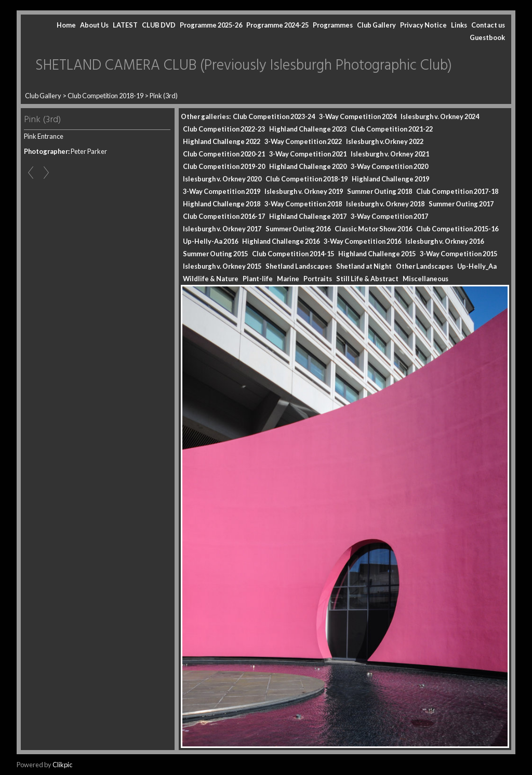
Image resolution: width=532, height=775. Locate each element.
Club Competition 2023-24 (274, 116)
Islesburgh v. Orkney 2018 (385, 204)
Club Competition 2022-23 (224, 129)
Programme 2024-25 (277, 25)
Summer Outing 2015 (215, 254)
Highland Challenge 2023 (308, 129)
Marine (288, 279)
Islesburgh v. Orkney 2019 (304, 191)
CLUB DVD (159, 25)
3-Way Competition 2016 (362, 241)
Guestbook (487, 37)
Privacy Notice (423, 25)
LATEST (125, 25)
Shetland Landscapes (299, 266)
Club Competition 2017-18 (457, 191)
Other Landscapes (424, 266)
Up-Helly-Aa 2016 (210, 241)
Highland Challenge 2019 (390, 179)
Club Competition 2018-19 (105, 96)
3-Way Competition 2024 (358, 116)
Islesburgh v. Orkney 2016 (444, 241)
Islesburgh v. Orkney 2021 (390, 154)
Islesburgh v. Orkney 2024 (440, 116)
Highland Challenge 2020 (308, 166)
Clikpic (62, 765)
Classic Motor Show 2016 (373, 229)
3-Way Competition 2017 (389, 216)
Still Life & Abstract (367, 279)
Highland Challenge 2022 (222, 141)
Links (459, 25)
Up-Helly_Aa (477, 266)
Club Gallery (376, 25)
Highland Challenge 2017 (308, 216)
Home (66, 25)
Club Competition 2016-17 (224, 216)
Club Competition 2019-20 (224, 166)
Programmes (333, 25)
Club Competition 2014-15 (293, 254)
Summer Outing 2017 (461, 204)
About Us (94, 25)
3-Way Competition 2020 (389, 166)
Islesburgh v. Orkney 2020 (222, 179)
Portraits (318, 279)
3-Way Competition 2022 (303, 141)
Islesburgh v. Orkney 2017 (222, 229)
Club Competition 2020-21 (224, 154)
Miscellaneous (425, 279)
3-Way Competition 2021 (308, 154)
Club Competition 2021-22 (392, 129)
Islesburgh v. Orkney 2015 (222, 266)
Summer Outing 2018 (380, 191)
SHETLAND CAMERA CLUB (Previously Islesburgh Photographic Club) (244, 66)
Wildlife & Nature (211, 279)
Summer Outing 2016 (298, 229)
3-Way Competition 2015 (458, 254)
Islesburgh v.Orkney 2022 (385, 141)
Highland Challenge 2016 (281, 241)
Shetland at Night (364, 266)
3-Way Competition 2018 (303, 204)
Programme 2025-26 (211, 25)
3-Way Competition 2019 (222, 191)
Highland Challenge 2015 (377, 254)
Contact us (488, 25)
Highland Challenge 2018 (222, 204)
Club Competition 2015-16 (457, 229)
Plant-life (258, 279)
